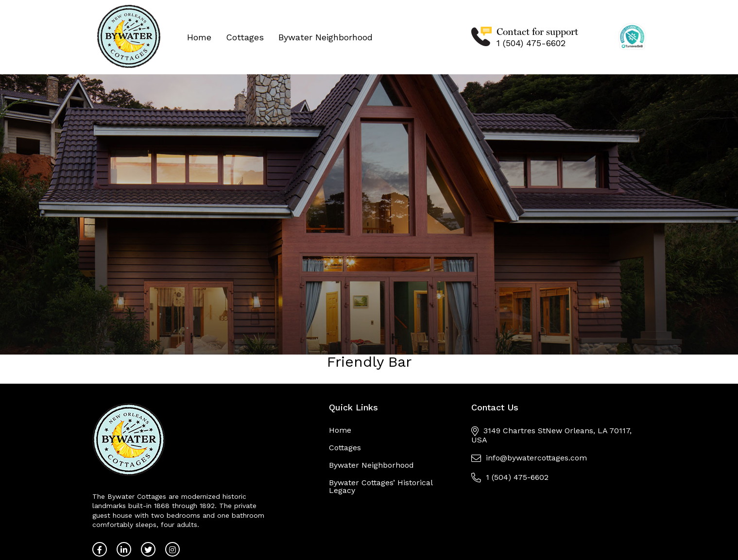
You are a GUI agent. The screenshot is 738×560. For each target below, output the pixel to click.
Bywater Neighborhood (326, 37)
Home (199, 37)
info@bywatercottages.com (529, 458)
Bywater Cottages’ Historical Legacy (381, 486)
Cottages (245, 37)
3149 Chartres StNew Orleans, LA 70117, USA (551, 435)
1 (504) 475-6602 (531, 43)
